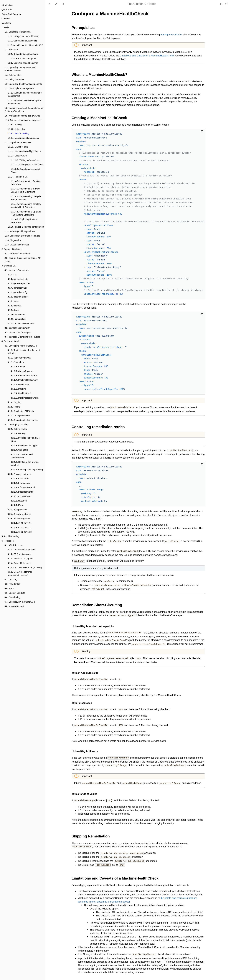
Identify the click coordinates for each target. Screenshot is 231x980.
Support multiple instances (23, 420)
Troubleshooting (10, 536)
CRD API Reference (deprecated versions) (20, 573)
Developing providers (17, 424)
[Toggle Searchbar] (63, 4)
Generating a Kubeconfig (22, 41)
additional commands (21, 324)
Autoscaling (16, 129)
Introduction (7, 5)
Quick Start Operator (11, 14)
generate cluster (18, 279)
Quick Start (7, 10)
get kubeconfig (17, 292)
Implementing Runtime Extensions (26, 183)
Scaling (15, 125)
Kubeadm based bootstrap (23, 54)
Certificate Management (18, 32)
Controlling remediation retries (98, 427)
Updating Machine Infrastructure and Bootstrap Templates (24, 110)
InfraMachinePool (23, 487)
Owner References (19, 563)
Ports (9, 588)
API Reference (13, 545)
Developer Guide (11, 341)
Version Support (14, 606)
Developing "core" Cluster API (21, 346)
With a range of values (84, 791)
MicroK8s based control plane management (24, 102)
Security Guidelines (12, 249)
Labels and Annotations (22, 550)
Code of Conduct (15, 593)
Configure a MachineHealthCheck (110, 14)
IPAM (17, 505)
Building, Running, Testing (27, 470)
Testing (14, 407)
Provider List (12, 584)
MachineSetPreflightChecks (24, 151)
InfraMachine (21, 483)
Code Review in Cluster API (20, 602)
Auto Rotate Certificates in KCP (25, 45)
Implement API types (24, 446)
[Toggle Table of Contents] (49, 4)
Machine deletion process (23, 138)
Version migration (19, 519)
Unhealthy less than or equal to (93, 625)
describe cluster (18, 297)
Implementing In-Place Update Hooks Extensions (26, 190)
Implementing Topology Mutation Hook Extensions (26, 206)
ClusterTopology (22, 371)
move (13, 301)
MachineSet (20, 385)
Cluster (18, 367)
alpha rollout (17, 319)
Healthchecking (18, 133)
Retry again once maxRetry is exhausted (96, 567)
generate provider (19, 283)
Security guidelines (19, 514)
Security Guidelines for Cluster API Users (23, 260)
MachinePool (21, 393)
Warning (86, 649)
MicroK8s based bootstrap (23, 63)
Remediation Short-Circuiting (97, 604)
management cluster (171, 35)
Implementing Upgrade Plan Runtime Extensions (26, 213)
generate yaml (17, 288)
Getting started (17, 429)
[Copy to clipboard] (202, 131)
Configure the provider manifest (25, 464)
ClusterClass (17, 156)
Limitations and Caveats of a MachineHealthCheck (147, 56)
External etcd (13, 75)
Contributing (12, 597)
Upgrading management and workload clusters (20, 69)
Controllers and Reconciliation (22, 456)
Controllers (16, 362)
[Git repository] (226, 4)
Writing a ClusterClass (26, 160)
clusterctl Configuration (17, 328)
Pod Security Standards (18, 254)
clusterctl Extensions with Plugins (22, 337)
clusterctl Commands (16, 270)
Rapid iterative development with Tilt (24, 352)
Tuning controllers (19, 416)
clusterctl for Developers (18, 332)
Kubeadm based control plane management (25, 94)
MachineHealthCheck (25, 398)
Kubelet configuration (24, 59)
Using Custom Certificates (23, 36)
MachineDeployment (24, 380)
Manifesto (6, 23)
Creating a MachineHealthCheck (99, 118)
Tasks (5, 27)
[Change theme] (56, 4)
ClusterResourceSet (17, 245)
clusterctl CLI (9, 266)
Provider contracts (19, 474)
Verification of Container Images (22, 236)
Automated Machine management (23, 120)
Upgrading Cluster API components (23, 84)
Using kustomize (14, 79)
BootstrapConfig (22, 492)
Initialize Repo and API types (25, 439)
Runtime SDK (18, 177)
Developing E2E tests (21, 411)
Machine (18, 389)
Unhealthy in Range (85, 749)
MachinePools (18, 147)
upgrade (14, 306)
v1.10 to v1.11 (21, 523)
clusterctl (19, 501)
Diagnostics (13, 240)
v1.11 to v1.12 (21, 527)
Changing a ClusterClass (27, 165)
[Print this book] (222, 4)
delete (13, 310)
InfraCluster (20, 478)
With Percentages (82, 701)
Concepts (6, 18)
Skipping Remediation (91, 833)
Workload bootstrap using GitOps (22, 116)
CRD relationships (19, 554)
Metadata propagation (21, 559)
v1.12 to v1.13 (21, 532)
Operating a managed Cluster (25, 171)
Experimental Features (18, 142)
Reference (8, 541)
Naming (18, 433)
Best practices (17, 510)
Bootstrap (11, 50)
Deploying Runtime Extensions (24, 221)
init (12, 275)
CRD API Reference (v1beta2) (25, 567)
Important (86, 45)
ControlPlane (21, 496)
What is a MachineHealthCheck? (99, 75)
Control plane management (19, 88)
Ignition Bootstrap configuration (26, 227)
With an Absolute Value (85, 671)
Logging (14, 402)
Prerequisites (83, 28)
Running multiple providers (20, 231)
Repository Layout (19, 358)
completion (16, 315)
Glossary (11, 580)
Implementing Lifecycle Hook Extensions (26, 198)
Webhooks (19, 450)
